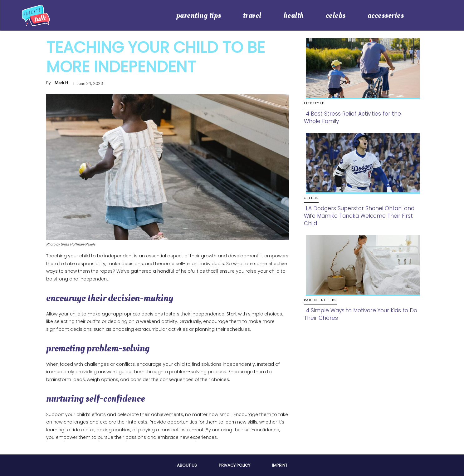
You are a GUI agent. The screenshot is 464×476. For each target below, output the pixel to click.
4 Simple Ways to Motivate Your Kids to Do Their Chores (361, 314)
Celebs (311, 198)
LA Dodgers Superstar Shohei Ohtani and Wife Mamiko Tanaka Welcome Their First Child (359, 216)
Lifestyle (314, 103)
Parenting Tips (320, 300)
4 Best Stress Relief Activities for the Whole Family (352, 117)
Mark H (61, 83)
